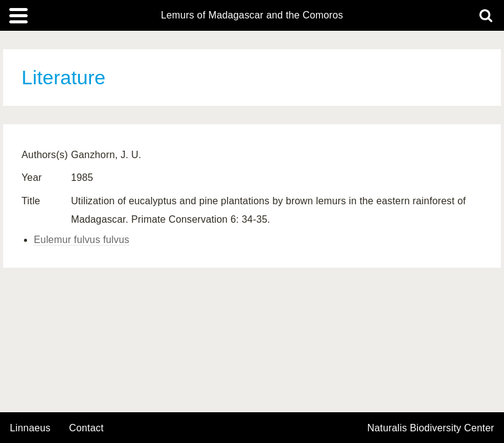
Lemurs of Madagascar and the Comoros (252, 15)
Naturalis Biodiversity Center (431, 428)
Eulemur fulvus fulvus (81, 240)
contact (86, 428)
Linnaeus (30, 428)
